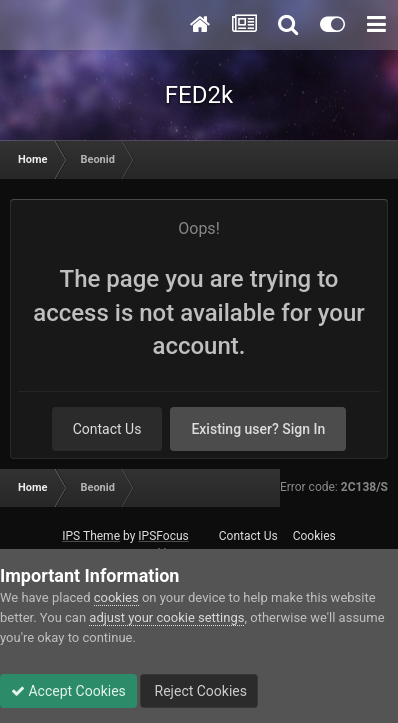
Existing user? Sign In (258, 429)
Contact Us (107, 429)
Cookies (314, 536)
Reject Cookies (199, 691)
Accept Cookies (68, 691)
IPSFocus (163, 536)
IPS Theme (91, 536)
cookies (116, 597)
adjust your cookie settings (166, 617)
